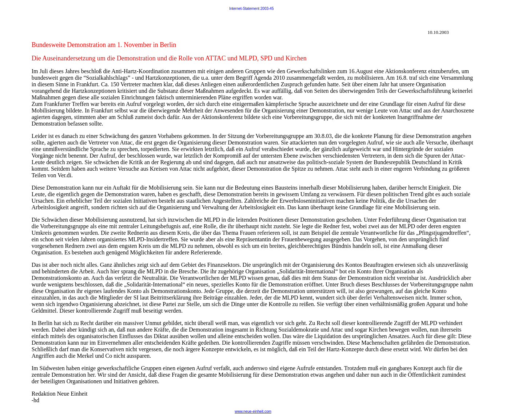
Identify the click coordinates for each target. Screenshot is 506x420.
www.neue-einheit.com (253, 411)
